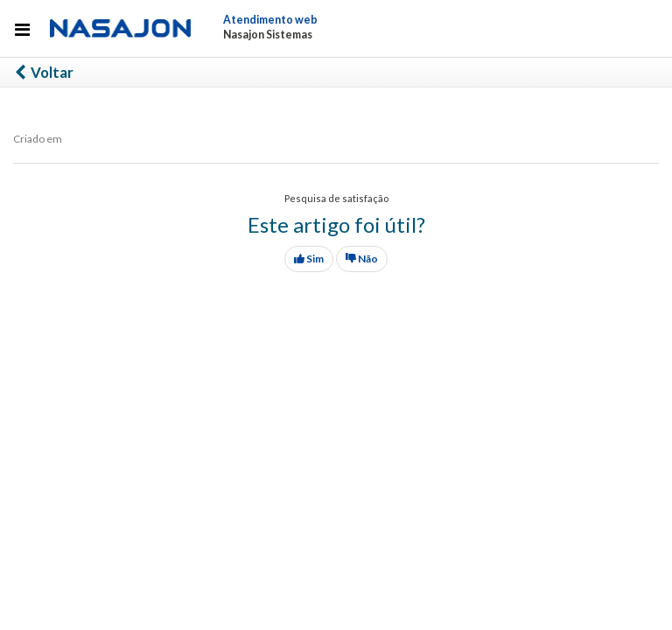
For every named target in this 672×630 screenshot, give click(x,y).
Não (362, 259)
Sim (309, 259)
